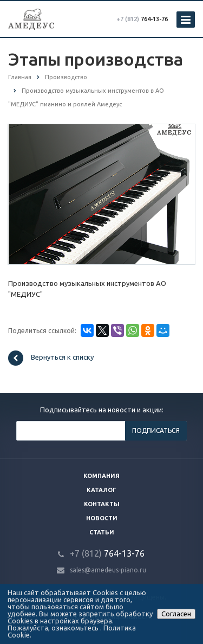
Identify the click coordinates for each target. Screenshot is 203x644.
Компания (101, 476)
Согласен (176, 614)
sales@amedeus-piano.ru (108, 570)
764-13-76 (142, 19)
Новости (102, 518)
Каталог (101, 490)
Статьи (102, 532)
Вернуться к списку (51, 358)
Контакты (102, 504)
